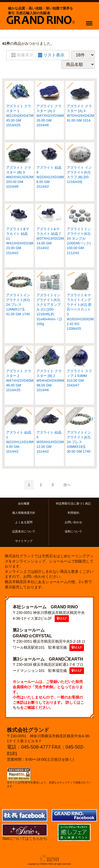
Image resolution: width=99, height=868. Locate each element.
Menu (90, 21)
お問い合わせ (73, 522)
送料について (73, 531)
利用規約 (73, 513)
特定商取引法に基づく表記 (73, 503)
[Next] (67, 485)
